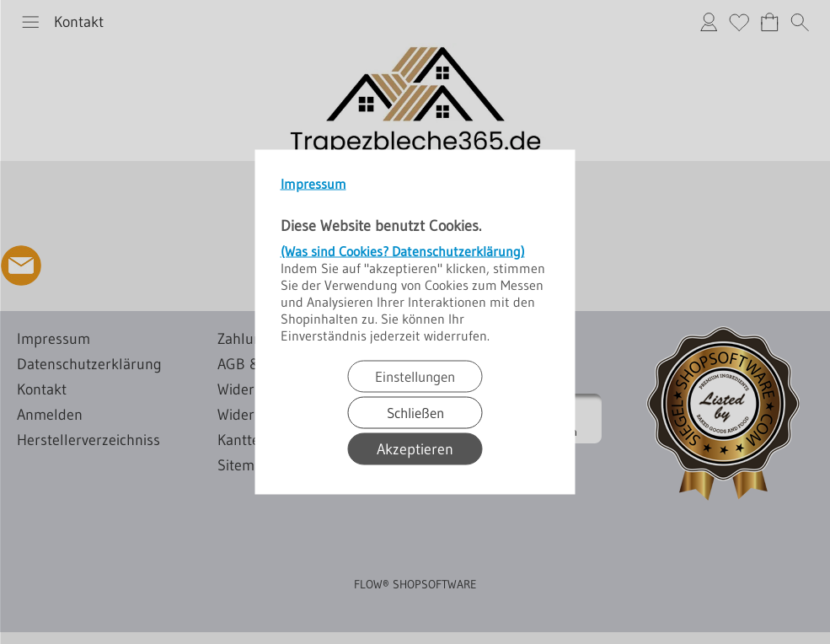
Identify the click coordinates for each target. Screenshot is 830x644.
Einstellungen (415, 376)
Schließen (415, 413)
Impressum (313, 184)
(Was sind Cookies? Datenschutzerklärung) (403, 251)
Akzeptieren (415, 449)
